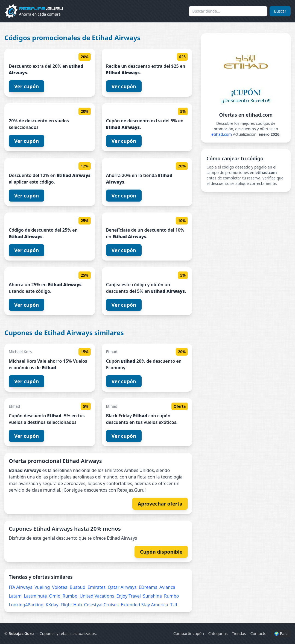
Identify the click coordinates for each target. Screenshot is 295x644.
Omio (55, 596)
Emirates (97, 587)
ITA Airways (21, 587)
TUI (174, 605)
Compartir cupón (189, 633)
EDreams (148, 587)
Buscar (280, 11)
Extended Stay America (144, 605)
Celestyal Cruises (101, 605)
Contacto (259, 633)
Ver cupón (27, 86)
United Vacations (97, 596)
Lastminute (35, 596)
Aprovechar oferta (160, 504)
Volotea (60, 587)
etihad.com (222, 134)
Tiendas (239, 633)
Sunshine (152, 596)
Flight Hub (71, 605)
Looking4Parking (26, 605)
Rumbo (70, 596)
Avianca (167, 587)
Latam (15, 596)
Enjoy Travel (129, 596)
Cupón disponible (161, 552)
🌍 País (281, 633)
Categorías (218, 633)
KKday (52, 605)
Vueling (42, 587)
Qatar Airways (122, 587)
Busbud (78, 587)
